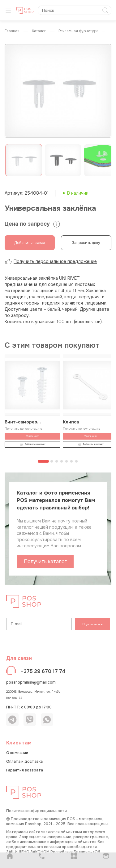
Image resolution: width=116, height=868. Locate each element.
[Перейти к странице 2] (52, 461)
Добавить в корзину (33, 444)
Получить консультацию (23, 429)
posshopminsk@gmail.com (31, 682)
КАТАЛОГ (39, 31)
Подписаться (92, 624)
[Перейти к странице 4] (62, 461)
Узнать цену (32, 436)
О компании (17, 753)
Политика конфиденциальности (37, 811)
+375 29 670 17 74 (43, 671)
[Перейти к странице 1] (43, 462)
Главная (12, 31)
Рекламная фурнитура (78, 31)
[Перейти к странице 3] (57, 461)
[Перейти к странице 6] (71, 461)
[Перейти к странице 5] (67, 461)
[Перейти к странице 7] (76, 461)
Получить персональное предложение (51, 261)
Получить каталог (45, 561)
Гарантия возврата (25, 770)
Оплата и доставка (24, 762)
